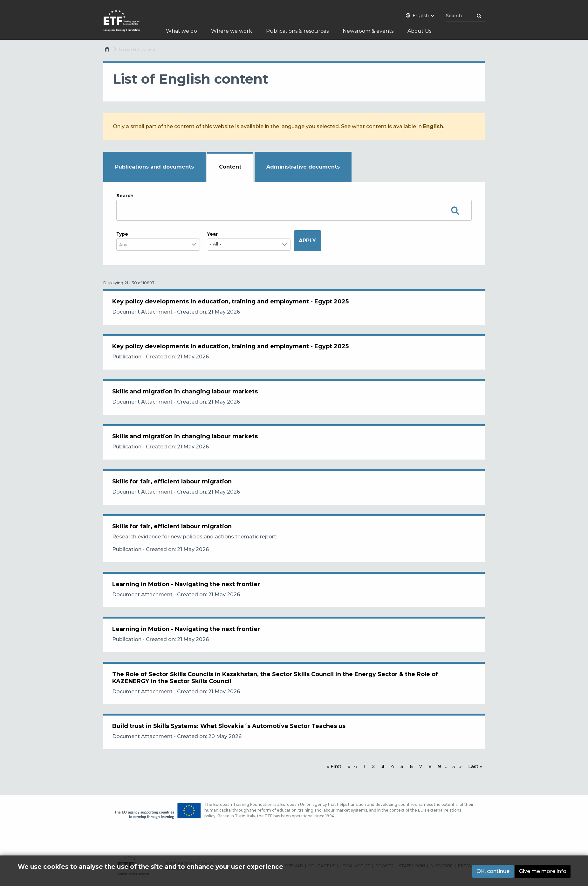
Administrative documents (303, 167)
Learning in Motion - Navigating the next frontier (187, 593)
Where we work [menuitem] (232, 31)
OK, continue (493, 871)
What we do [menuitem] (181, 31)
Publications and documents (154, 167)
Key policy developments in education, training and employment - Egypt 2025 (231, 302)
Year (212, 234)
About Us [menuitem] (419, 31)
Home (108, 51)
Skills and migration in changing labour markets (186, 395)
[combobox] (127, 244)
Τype (122, 234)
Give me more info (543, 871)
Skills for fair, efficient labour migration (173, 488)
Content (230, 167)
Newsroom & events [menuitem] (368, 31)
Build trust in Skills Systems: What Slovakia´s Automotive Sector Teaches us (229, 740)
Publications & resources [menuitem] (297, 31)
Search (125, 196)
